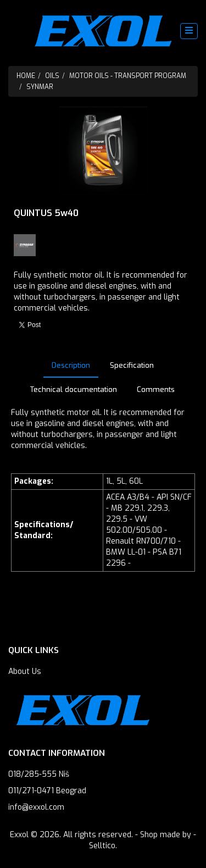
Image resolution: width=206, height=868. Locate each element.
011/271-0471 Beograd (47, 791)
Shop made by (166, 835)
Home (26, 76)
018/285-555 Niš (39, 774)
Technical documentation (74, 389)
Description (71, 365)
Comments (156, 389)
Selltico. (103, 846)
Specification (132, 365)
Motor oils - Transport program (128, 76)
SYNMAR (40, 87)
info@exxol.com (36, 807)
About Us (25, 671)
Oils (52, 76)
